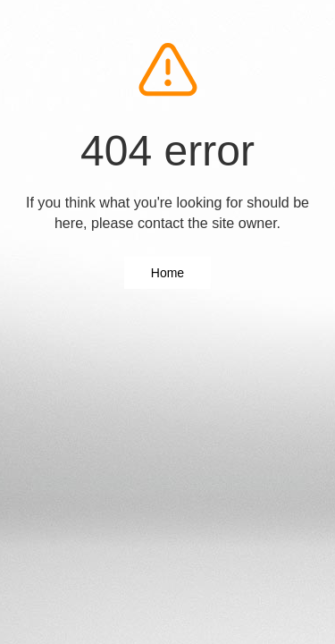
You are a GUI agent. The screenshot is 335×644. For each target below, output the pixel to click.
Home (167, 273)
